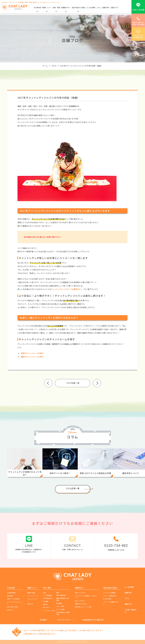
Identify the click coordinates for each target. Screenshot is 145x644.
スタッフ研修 (60, 606)
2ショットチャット (32, 600)
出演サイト (11, 610)
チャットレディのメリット (15, 603)
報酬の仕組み (31, 593)
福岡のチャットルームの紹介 (32, 357)
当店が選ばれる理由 (78, 7)
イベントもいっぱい (49, 610)
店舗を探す (106, 7)
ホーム (45, 66)
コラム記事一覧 (72, 488)
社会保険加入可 (48, 598)
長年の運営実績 (61, 595)
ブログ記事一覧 (73, 383)
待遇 (44, 593)
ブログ (54, 66)
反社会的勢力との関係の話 (63, 613)
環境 (58, 593)
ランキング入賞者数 (109, 593)
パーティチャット (33, 596)
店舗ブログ (115, 7)
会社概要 (43, 620)
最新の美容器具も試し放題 (63, 599)
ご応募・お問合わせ (131, 611)
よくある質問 (91, 7)
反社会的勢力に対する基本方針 (93, 620)
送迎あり (46, 604)
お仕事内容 (37, 7)
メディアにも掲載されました (111, 603)
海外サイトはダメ (80, 593)
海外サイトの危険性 (13, 599)
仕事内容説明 (11, 593)
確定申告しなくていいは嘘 (83, 607)
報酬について (47, 7)
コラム (99, 7)
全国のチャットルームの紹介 (32, 353)
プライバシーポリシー (64, 620)
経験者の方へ (66, 7)
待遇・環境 (56, 7)
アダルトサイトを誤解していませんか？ (86, 597)
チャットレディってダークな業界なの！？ (68, 289)
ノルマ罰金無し (48, 595)
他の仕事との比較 (13, 607)
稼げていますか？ (80, 601)
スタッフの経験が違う (110, 596)
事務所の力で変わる (81, 604)
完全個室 (59, 603)
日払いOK (46, 607)
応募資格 (10, 596)
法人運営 (46, 601)
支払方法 (30, 604)
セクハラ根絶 (60, 609)
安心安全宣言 (107, 599)
